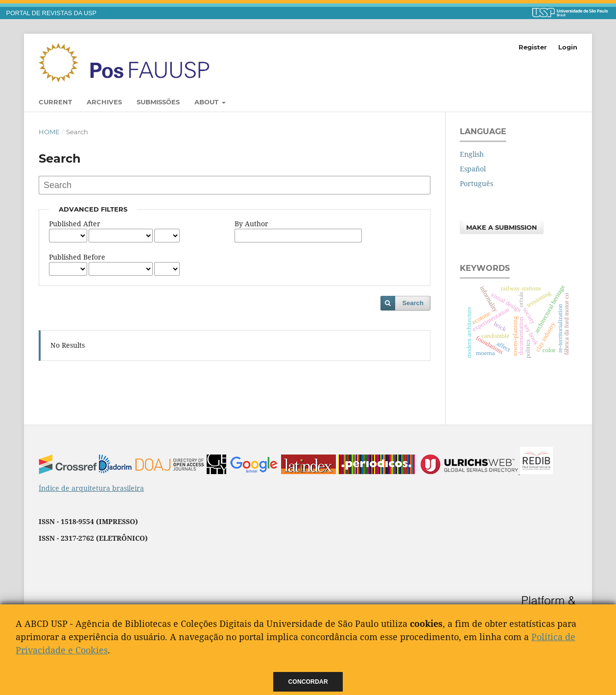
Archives (104, 102)
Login (568, 47)
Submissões (158, 102)
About (207, 102)
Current (55, 102)
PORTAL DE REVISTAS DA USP (51, 13)
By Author (251, 224)
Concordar (308, 682)
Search (413, 303)
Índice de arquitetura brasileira (91, 488)
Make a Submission (502, 227)
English (472, 154)
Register (533, 47)
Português (476, 183)
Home (49, 132)
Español (473, 169)
